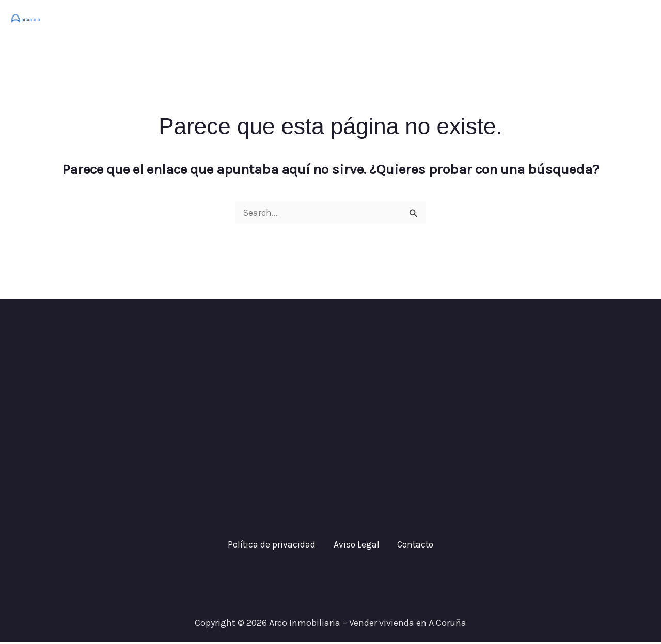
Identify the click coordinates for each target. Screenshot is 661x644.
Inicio (461, 18)
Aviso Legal (356, 545)
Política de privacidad (279, 545)
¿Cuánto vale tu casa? (538, 18)
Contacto (622, 18)
